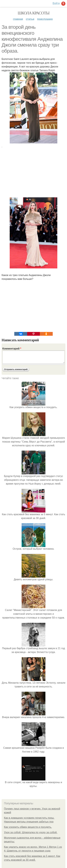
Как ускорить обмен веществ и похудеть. (28, 827)
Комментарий (12, 349)
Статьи (30, 19)
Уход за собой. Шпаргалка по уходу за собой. (31, 832)
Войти (56, 3)
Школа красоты (33, 13)
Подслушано (45, 19)
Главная (18, 19)
